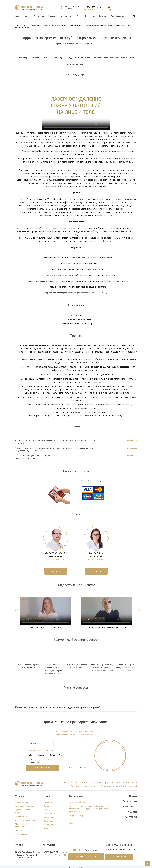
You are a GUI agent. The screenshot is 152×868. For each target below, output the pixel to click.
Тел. (61, 755)
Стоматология (21, 802)
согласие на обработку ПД (86, 857)
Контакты (103, 16)
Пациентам (90, 16)
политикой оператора (71, 760)
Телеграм (100, 10)
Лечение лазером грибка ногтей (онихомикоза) (33, 666)
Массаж (19, 830)
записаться (56, 571)
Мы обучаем (49, 825)
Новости (73, 827)
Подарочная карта (77, 815)
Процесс (47, 58)
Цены (55, 58)
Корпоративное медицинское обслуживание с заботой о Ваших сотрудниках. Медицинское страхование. (89, 809)
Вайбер (87, 10)
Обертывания (21, 834)
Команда (47, 810)
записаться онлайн (78, 768)
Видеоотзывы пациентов (79, 58)
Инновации (48, 817)
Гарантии (73, 823)
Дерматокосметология (25, 820)
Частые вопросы (128, 58)
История (47, 806)
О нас (79, 16)
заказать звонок (119, 857)
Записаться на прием (76, 65)
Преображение (118, 16)
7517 (110, 7)
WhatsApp (41, 755)
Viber (31, 755)
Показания (36, 58)
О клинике (48, 802)
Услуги (18, 16)
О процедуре (23, 58)
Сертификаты (49, 813)
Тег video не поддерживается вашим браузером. (76, 106)
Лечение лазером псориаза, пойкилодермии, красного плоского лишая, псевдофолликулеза (58, 669)
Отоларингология (23, 816)
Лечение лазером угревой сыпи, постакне (82, 666)
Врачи (27, 16)
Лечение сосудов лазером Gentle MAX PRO (131, 666)
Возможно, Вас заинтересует (105, 58)
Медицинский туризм (78, 802)
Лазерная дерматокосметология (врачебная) (87, 293)
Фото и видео (67, 16)
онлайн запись (127, 8)
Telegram (52, 755)
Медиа (46, 828)
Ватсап (93, 10)
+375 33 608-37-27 (94, 7)
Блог (71, 819)
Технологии (39, 16)
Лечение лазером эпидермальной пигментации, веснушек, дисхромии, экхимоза (106, 669)
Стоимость (52, 16)
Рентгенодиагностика (24, 806)
